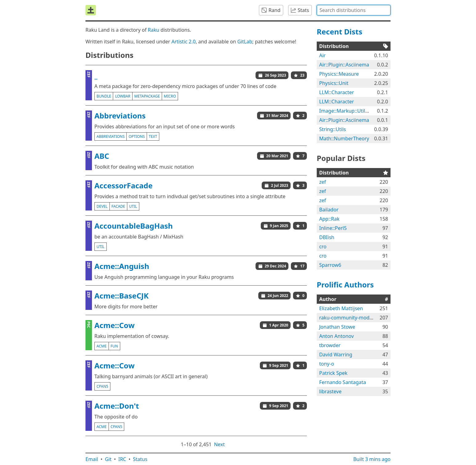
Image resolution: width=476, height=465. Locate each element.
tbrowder (330, 345)
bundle (104, 96)
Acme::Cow (115, 325)
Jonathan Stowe (337, 327)
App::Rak (329, 219)
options (137, 136)
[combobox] (354, 10)
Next (219, 444)
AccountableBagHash (134, 226)
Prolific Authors (345, 285)
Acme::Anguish (122, 266)
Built (372, 459)
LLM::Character (337, 92)
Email (92, 459)
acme (102, 346)
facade (118, 206)
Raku (154, 30)
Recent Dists (339, 32)
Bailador (329, 210)
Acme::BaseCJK (121, 296)
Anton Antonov (337, 336)
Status (140, 459)
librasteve (330, 391)
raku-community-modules (349, 318)
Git (108, 459)
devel (102, 206)
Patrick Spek (333, 373)
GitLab (245, 42)
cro (323, 247)
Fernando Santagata (343, 382)
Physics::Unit (334, 83)
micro (170, 96)
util (133, 206)
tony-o (327, 364)
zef (323, 182)
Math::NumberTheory (344, 138)
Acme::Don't (117, 406)
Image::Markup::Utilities (347, 111)
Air (322, 55)
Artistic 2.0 (183, 42)
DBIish (327, 237)
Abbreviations (120, 116)
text (153, 136)
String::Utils (333, 129)
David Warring (336, 355)
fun (114, 346)
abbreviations (111, 136)
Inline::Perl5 (333, 228)
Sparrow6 (330, 265)
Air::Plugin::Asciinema (344, 65)
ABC (102, 156)
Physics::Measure (339, 74)
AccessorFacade (123, 185)
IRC (122, 459)
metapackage (147, 96)
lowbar (123, 96)
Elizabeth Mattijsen (341, 308)
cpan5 (102, 386)
